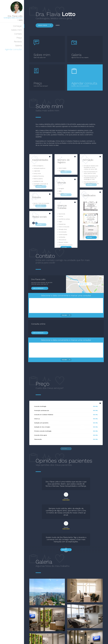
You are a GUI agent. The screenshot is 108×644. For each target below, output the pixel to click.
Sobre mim (16, 30)
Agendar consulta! (13, 49)
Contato (18, 34)
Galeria (18, 45)
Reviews (18, 42)
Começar (17, 26)
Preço (19, 38)
